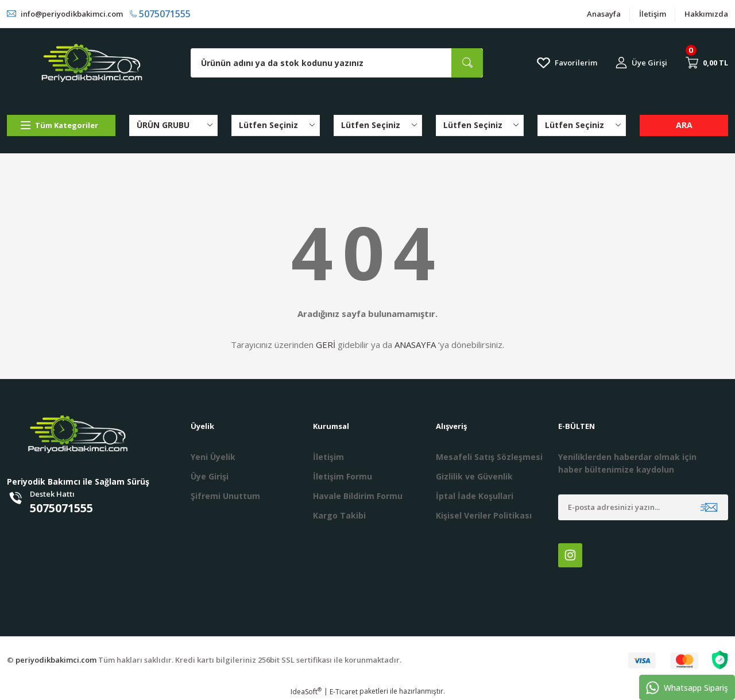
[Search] (337, 63)
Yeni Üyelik (213, 457)
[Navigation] (61, 125)
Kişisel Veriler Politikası (484, 515)
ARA (684, 125)
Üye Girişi (210, 476)
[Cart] (707, 63)
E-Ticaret (344, 692)
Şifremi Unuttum (225, 496)
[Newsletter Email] (643, 507)
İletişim (653, 14)
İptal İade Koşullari (475, 496)
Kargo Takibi (339, 515)
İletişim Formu (343, 476)
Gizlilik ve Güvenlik (474, 476)
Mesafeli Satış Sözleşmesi (489, 457)
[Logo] (92, 63)
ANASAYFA (415, 345)
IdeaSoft (306, 692)
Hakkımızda (706, 14)
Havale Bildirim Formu (358, 496)
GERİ (326, 345)
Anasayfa (604, 14)
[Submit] (709, 507)
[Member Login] (641, 63)
